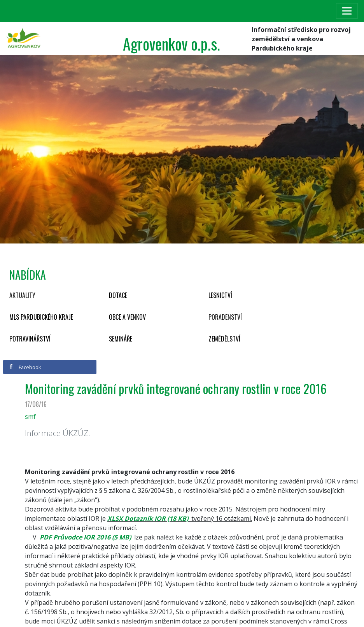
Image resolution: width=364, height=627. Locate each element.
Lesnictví (220, 295)
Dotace (118, 295)
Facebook (25, 367)
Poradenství (225, 317)
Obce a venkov (127, 317)
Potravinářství (30, 339)
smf (30, 417)
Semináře (121, 339)
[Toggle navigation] (347, 11)
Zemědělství (224, 339)
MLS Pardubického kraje (41, 317)
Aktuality (22, 295)
